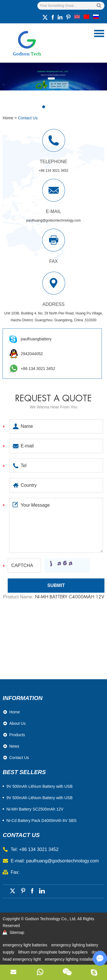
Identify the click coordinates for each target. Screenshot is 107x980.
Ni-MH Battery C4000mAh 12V (69, 597)
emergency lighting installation (72, 959)
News (14, 746)
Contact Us (28, 118)
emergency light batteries (25, 945)
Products (17, 735)
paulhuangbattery (36, 339)
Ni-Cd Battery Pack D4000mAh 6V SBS (41, 821)
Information (23, 698)
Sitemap (17, 932)
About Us (17, 723)
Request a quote (53, 398)
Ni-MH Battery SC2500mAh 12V (35, 809)
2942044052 (32, 354)
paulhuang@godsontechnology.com (53, 220)
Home (8, 118)
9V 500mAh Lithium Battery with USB (39, 798)
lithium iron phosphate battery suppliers (53, 952)
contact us (21, 835)
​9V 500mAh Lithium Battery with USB (39, 786)
